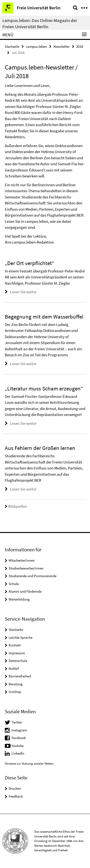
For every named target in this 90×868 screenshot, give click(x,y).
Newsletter (62, 46)
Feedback (16, 796)
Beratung (16, 684)
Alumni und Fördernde (25, 591)
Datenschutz (18, 661)
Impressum (17, 653)
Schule (14, 584)
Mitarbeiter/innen (22, 560)
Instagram (19, 730)
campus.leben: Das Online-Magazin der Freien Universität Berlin (40, 23)
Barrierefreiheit (20, 676)
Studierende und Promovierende (33, 576)
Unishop (15, 692)
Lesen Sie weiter (23, 292)
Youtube (18, 746)
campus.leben (36, 46)
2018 (80, 46)
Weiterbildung (19, 599)
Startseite (12, 46)
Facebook (19, 738)
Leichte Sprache (21, 637)
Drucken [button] (15, 788)
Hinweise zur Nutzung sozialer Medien (29, 764)
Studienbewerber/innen (26, 568)
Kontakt (15, 645)
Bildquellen (16, 506)
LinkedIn (18, 753)
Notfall (14, 668)
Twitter (17, 722)
